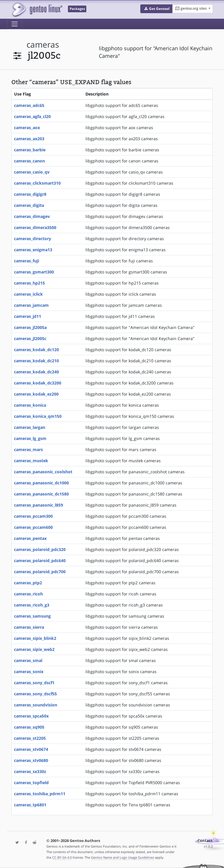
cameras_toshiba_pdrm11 (40, 794)
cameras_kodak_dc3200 (38, 383)
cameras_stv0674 (31, 749)
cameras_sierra (29, 627)
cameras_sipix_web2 (34, 649)
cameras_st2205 (30, 738)
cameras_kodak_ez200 (36, 394)
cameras (43, 45)
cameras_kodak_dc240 (36, 372)
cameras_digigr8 (30, 194)
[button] (156, 9)
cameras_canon (29, 161)
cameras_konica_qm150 (38, 416)
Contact (205, 841)
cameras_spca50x (31, 716)
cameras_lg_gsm (30, 438)
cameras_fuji (27, 261)
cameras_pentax (30, 538)
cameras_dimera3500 (35, 227)
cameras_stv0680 (31, 760)
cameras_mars (28, 449)
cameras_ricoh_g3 (32, 605)
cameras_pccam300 (33, 516)
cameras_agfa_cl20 (32, 116)
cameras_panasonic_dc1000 (41, 483)
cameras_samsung (32, 616)
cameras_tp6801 (30, 805)
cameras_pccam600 (33, 527)
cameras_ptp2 (28, 583)
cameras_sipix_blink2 (35, 638)
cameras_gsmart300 (34, 272)
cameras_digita (29, 205)
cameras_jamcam (31, 305)
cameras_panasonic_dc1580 (41, 494)
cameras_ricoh (28, 594)
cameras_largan (30, 427)
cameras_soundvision (36, 705)
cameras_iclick (28, 294)
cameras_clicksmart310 (37, 183)
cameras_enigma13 (33, 250)
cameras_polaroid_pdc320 (40, 549)
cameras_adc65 (29, 105)
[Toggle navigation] (15, 24)
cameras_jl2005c (30, 338)
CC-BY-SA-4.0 (62, 857)
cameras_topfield (31, 783)
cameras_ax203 (29, 139)
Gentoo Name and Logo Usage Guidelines (123, 857)
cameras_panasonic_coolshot (43, 472)
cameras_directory (33, 239)
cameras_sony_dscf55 (35, 694)
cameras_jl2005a (30, 327)
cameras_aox (27, 128)
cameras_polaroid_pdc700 (40, 572)
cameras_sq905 (29, 727)
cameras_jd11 (28, 316)
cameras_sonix (29, 672)
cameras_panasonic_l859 (38, 505)
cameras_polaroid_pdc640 (40, 561)
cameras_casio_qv (32, 172)
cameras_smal (28, 660)
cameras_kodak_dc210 (36, 361)
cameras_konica (30, 405)
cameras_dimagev (32, 216)
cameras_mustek (31, 461)
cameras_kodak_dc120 (36, 350)
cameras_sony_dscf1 (34, 683)
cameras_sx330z (30, 771)
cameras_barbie (30, 150)
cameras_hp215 (29, 283)
